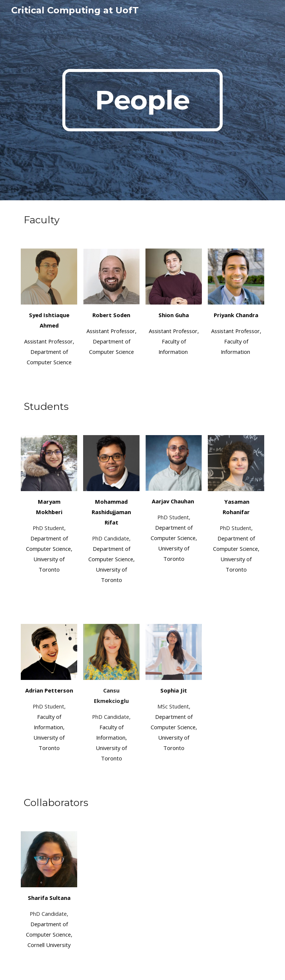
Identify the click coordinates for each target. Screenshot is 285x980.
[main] (142, 100)
